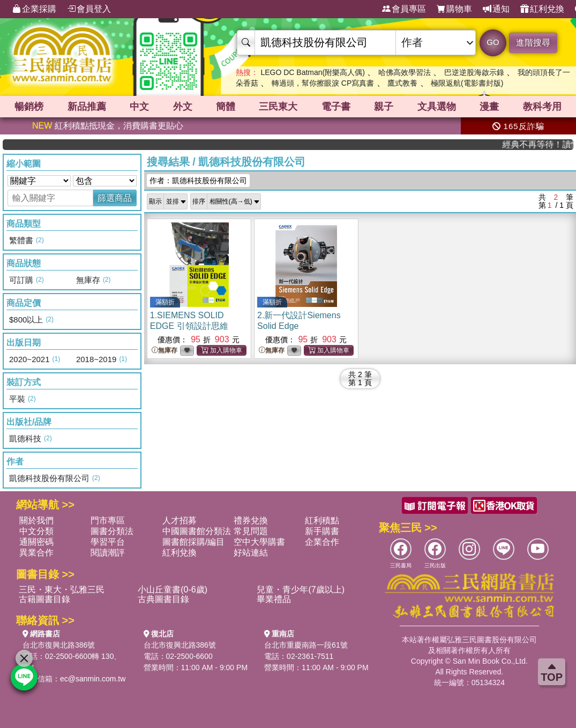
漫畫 (489, 107)
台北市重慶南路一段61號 (306, 645)
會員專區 (404, 9)
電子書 (336, 107)
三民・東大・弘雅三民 (62, 590)
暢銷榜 (29, 107)
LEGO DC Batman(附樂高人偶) (312, 72)
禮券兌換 (251, 520)
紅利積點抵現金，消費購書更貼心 (108, 126)
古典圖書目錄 (163, 599)
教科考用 (542, 107)
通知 (496, 9)
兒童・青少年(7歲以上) (301, 590)
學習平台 (108, 542)
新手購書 (322, 531)
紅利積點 (322, 520)
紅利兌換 (542, 9)
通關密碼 (36, 542)
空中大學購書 (259, 542)
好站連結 (251, 553)
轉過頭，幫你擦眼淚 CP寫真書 (323, 83)
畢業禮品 (274, 599)
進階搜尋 (533, 43)
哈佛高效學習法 (405, 72)
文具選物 (437, 107)
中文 (139, 107)
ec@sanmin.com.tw (93, 679)
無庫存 (164, 351)
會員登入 (89, 9)
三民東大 (278, 107)
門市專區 (108, 520)
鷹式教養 (402, 83)
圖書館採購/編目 (193, 542)
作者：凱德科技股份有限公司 (198, 181)
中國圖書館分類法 (197, 531)
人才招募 (179, 520)
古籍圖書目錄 (44, 599)
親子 (384, 107)
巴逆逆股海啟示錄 (474, 72)
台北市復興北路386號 (59, 645)
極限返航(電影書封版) (467, 83)
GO (493, 42)
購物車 (454, 9)
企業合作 (322, 542)
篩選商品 (115, 198)
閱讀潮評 (108, 553)
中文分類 (36, 531)
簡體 (226, 107)
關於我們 (36, 520)
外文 (183, 107)
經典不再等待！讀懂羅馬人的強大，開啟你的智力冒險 (544, 144)
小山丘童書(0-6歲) (173, 590)
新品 (87, 107)
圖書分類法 (112, 531)
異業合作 (36, 553)
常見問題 (251, 531)
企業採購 (34, 9)
